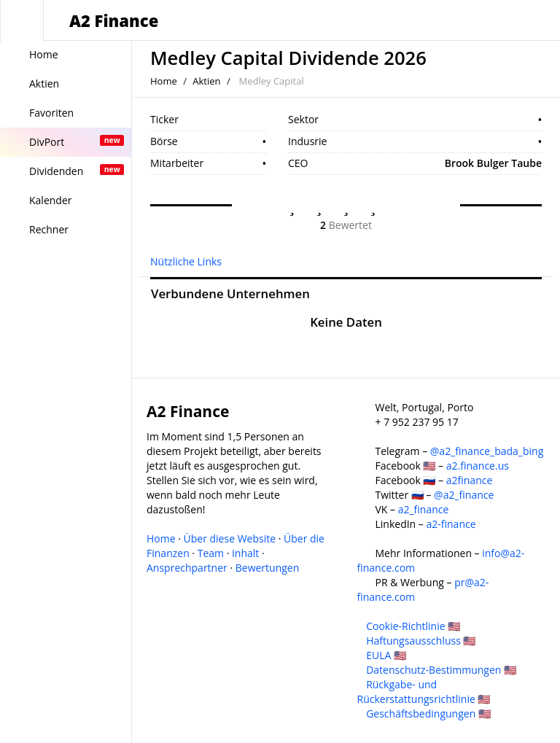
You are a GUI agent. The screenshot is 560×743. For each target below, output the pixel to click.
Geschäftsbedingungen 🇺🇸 (428, 713)
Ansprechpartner (187, 568)
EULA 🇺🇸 (386, 655)
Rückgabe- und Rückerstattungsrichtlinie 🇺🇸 (424, 692)
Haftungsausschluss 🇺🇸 (421, 641)
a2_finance (424, 509)
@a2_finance (464, 495)
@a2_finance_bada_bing (487, 451)
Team (211, 553)
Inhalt (245, 553)
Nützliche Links (186, 261)
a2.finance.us (478, 466)
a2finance (470, 480)
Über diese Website (230, 538)
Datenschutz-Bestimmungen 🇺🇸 (441, 670)
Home (164, 81)
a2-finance (451, 524)
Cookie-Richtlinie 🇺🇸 (413, 626)
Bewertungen (268, 568)
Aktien (206, 81)
